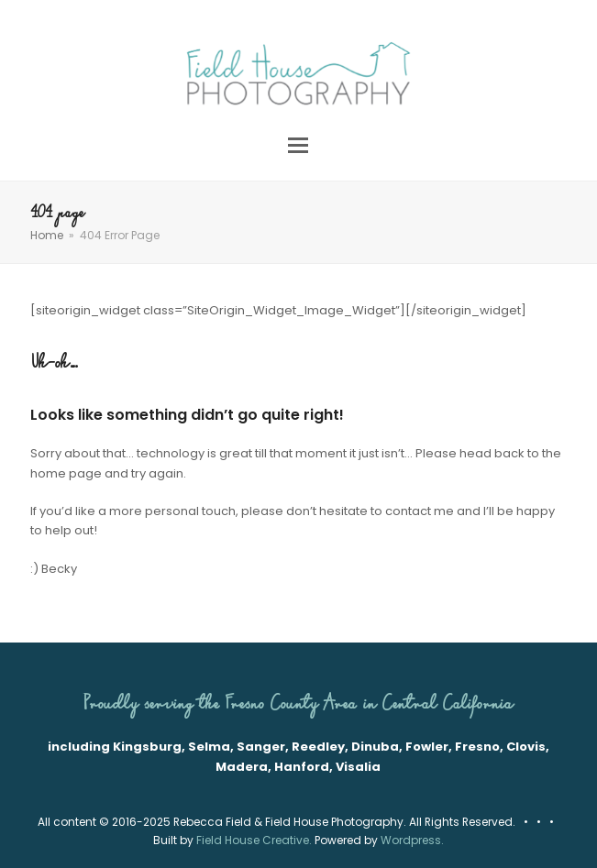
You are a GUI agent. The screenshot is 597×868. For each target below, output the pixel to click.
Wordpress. (412, 840)
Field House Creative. (254, 840)
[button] (298, 145)
